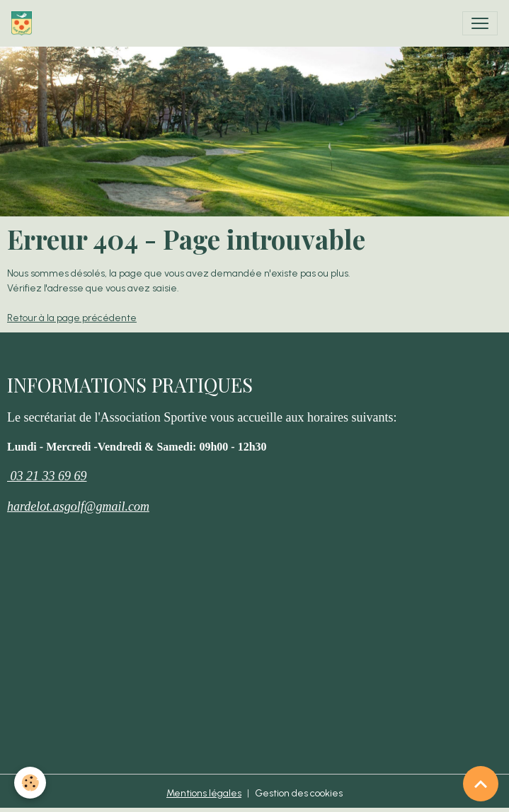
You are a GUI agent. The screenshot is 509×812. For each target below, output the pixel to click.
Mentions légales (204, 793)
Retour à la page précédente (72, 318)
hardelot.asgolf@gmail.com (78, 506)
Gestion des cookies (299, 793)
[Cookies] (30, 783)
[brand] (24, 23)
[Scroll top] (481, 784)
